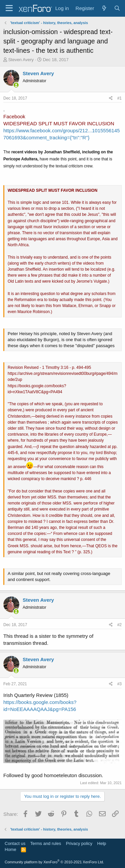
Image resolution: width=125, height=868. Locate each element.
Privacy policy (79, 843)
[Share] (111, 98)
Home (10, 849)
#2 (119, 625)
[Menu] (9, 8)
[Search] (117, 8)
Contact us (15, 843)
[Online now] (16, 85)
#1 (119, 98)
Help (102, 843)
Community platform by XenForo (54, 862)
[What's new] (104, 8)
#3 (119, 684)
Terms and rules (46, 843)
